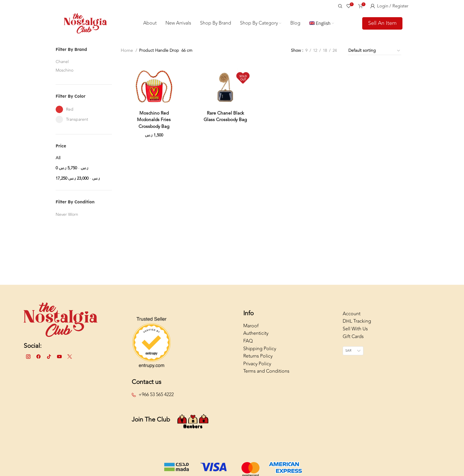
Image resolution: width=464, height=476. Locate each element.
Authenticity (256, 337)
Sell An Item (382, 25)
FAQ (248, 345)
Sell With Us (355, 332)
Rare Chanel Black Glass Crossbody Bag (225, 120)
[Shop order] (374, 54)
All (58, 161)
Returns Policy (258, 360)
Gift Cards (353, 340)
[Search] (339, 6)
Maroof (251, 329)
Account (352, 317)
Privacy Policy (257, 367)
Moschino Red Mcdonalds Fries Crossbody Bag (154, 123)
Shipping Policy (260, 352)
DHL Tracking (357, 325)
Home (127, 54)
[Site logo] (85, 25)
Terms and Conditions (266, 375)
